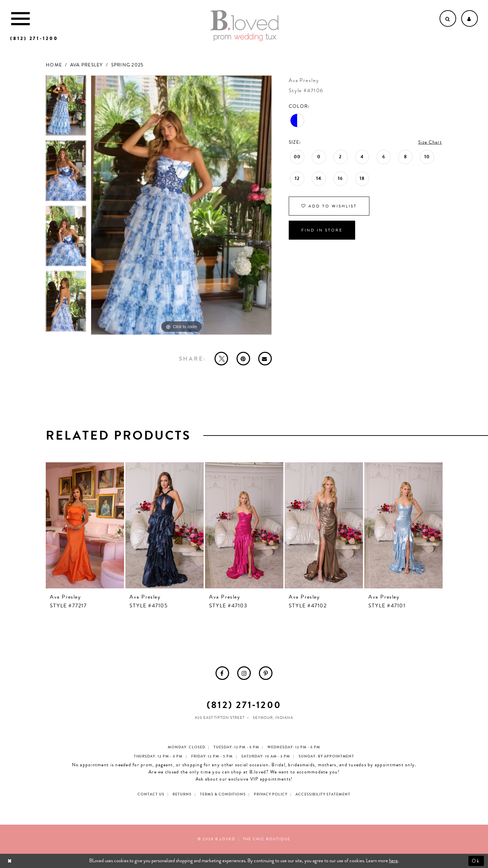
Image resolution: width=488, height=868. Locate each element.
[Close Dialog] (10, 861)
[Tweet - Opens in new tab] (221, 359)
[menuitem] (222, 673)
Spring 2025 (127, 65)
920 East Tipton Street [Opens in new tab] (220, 718)
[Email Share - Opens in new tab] (265, 359)
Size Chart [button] (430, 142)
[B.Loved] (245, 26)
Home (54, 65)
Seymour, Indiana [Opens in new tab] (273, 718)
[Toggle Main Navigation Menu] (21, 18)
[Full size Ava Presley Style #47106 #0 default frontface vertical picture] (181, 205)
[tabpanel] (66, 108)
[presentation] (85, 525)
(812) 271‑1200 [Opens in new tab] (244, 705)
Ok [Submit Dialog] (476, 861)
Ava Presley (87, 65)
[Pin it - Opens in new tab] (243, 359)
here (393, 861)
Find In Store (322, 230)
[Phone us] (34, 38)
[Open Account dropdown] (470, 18)
